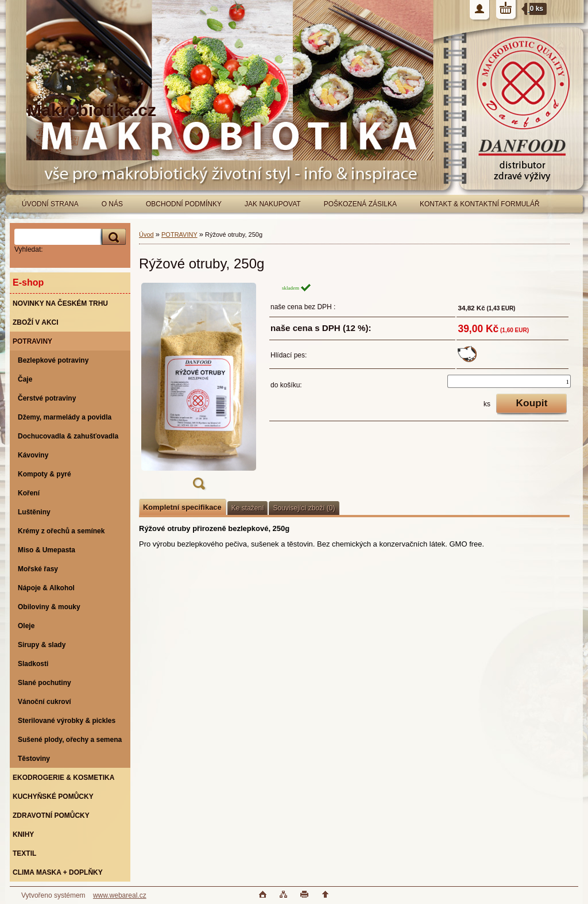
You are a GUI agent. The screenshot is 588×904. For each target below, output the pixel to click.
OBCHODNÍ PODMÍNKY (184, 204)
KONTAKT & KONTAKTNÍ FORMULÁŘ (480, 204)
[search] (112, 237)
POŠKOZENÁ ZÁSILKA (360, 204)
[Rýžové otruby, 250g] (199, 390)
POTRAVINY (179, 234)
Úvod (146, 234)
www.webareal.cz (120, 895)
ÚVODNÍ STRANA (50, 204)
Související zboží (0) (304, 508)
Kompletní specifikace (182, 507)
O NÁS (112, 204)
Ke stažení (248, 508)
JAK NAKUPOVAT (273, 204)
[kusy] (509, 381)
